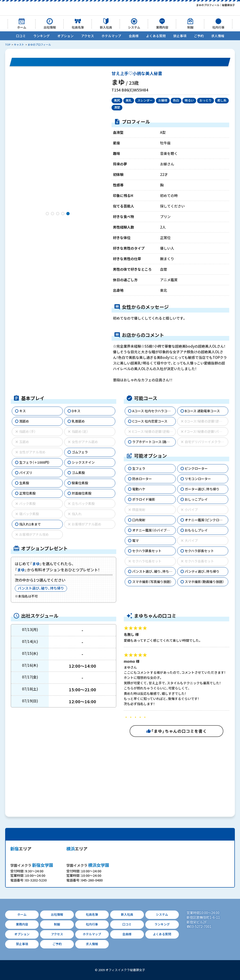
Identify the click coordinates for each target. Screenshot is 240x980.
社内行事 (218, 27)
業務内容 (162, 27)
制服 (190, 27)
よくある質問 (156, 36)
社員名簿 (78, 27)
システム (134, 27)
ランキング (41, 36)
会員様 (134, 36)
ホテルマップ (111, 36)
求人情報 (218, 36)
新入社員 (106, 27)
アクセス (88, 36)
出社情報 (50, 27)
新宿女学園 (32, 865)
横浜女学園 (88, 865)
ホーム (22, 27)
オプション (65, 36)
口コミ (21, 36)
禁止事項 (180, 36)
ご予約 (199, 36)
